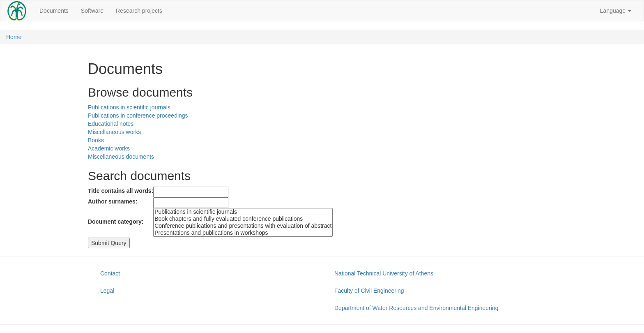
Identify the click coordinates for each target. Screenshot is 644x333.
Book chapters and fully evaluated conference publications (243, 219)
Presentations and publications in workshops (243, 233)
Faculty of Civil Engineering (369, 291)
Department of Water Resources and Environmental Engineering (416, 308)
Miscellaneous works (114, 132)
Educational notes (111, 124)
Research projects (139, 11)
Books (96, 140)
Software (92, 11)
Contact (110, 273)
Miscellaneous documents (121, 157)
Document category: (116, 222)
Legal (107, 291)
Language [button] (616, 11)
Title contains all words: (121, 191)
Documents (54, 11)
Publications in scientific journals (129, 107)
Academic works (109, 148)
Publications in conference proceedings (138, 116)
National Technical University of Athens (384, 273)
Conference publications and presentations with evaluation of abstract (243, 226)
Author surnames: (113, 201)
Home (14, 37)
